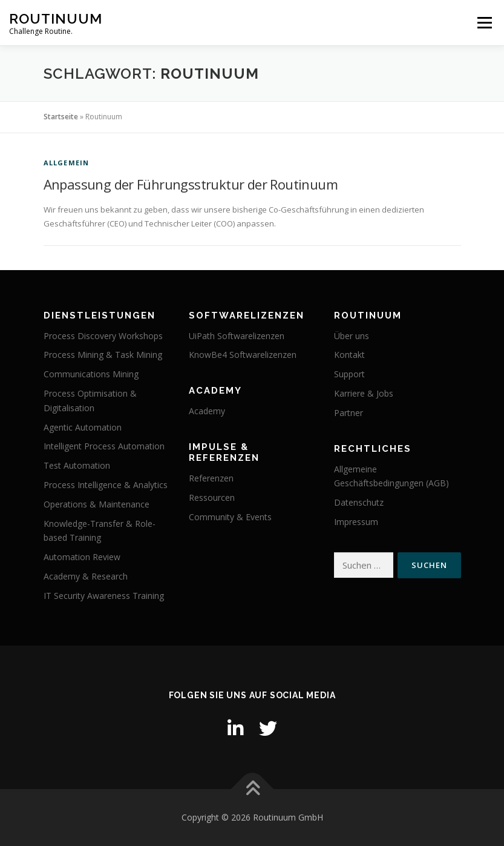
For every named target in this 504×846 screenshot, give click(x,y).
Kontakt (349, 355)
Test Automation (77, 465)
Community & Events (230, 517)
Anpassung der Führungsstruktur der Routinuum (191, 184)
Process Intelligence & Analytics (106, 485)
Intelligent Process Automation (104, 446)
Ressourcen (212, 497)
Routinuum (56, 18)
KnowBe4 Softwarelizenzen (243, 355)
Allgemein (67, 163)
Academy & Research (86, 576)
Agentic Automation (83, 427)
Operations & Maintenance (97, 504)
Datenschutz (359, 502)
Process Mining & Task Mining (103, 355)
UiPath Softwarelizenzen (237, 336)
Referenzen (211, 478)
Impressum (356, 522)
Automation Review (82, 557)
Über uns (352, 336)
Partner (349, 413)
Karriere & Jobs (364, 393)
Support (349, 374)
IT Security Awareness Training (104, 596)
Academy (207, 411)
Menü (484, 22)
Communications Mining (91, 374)
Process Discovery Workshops (103, 336)
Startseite (61, 117)
